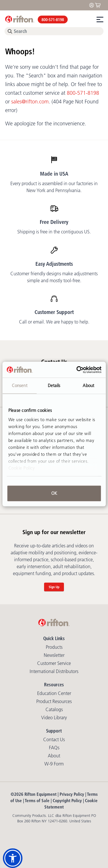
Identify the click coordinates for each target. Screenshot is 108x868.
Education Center (54, 693)
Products (54, 647)
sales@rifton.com (30, 102)
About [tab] (88, 385)
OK (54, 493)
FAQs (54, 748)
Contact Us (54, 739)
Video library (54, 718)
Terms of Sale (37, 801)
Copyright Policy (67, 801)
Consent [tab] (20, 385)
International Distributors (54, 671)
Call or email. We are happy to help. (54, 322)
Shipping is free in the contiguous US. (54, 232)
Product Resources (54, 701)
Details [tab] (54, 385)
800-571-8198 (53, 20)
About (54, 756)
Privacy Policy (72, 794)
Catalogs (54, 709)
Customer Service (54, 663)
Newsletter (54, 655)
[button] (13, 858)
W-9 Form (54, 764)
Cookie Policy (22, 468)
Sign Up (54, 587)
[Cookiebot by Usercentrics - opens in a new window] (77, 370)
